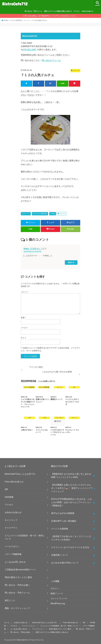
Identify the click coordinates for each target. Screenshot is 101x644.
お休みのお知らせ (87, 11)
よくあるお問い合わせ (15, 562)
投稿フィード (57, 593)
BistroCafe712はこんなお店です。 (21, 474)
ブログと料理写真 (41, 214)
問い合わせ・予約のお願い (17, 585)
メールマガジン (12, 546)
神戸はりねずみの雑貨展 (63, 513)
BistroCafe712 (15, 4)
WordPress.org (58, 603)
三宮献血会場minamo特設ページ (20, 570)
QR (6, 489)
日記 (54, 214)
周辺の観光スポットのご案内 (18, 577)
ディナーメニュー (28, 626)
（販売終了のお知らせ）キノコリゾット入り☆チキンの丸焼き (71, 538)
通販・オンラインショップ (17, 608)
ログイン (55, 588)
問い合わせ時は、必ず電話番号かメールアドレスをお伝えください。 (51, 16)
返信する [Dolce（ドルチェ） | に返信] (71, 262)
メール (24, 328)
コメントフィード (59, 598)
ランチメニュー (38, 629)
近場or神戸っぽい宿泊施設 (64, 521)
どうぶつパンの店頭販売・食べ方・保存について (25, 537)
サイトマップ (11, 520)
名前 (23, 317)
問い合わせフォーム (51, 60)
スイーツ (27, 214)
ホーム (7, 622)
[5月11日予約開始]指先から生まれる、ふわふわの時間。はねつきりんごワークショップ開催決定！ (71, 502)
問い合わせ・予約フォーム (33, 11)
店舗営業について (60, 555)
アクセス (77, 11)
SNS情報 (9, 497)
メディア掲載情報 (13, 554)
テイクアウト (11, 528)
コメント (24, 292)
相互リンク (10, 600)
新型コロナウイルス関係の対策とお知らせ (58, 11)
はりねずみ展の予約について (65, 563)
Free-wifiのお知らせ (14, 481)
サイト (24, 338)
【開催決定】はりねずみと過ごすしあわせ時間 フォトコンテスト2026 (71, 475)
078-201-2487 (30, 50)
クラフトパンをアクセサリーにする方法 (70, 547)
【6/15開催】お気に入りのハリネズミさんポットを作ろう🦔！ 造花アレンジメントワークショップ (72, 488)
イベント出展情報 (60, 529)
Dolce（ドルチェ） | (33, 248)
